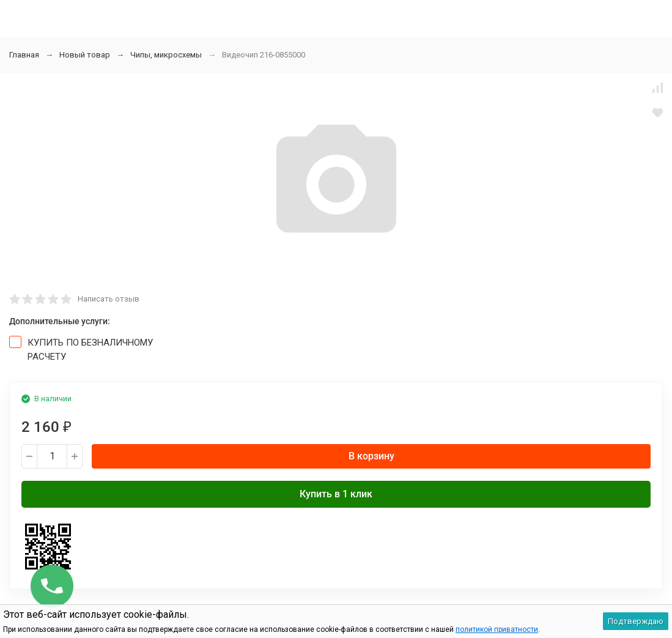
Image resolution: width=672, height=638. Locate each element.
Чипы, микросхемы (166, 55)
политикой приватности (497, 629)
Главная (24, 55)
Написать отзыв (109, 299)
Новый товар (85, 55)
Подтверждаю (636, 621)
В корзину (371, 456)
